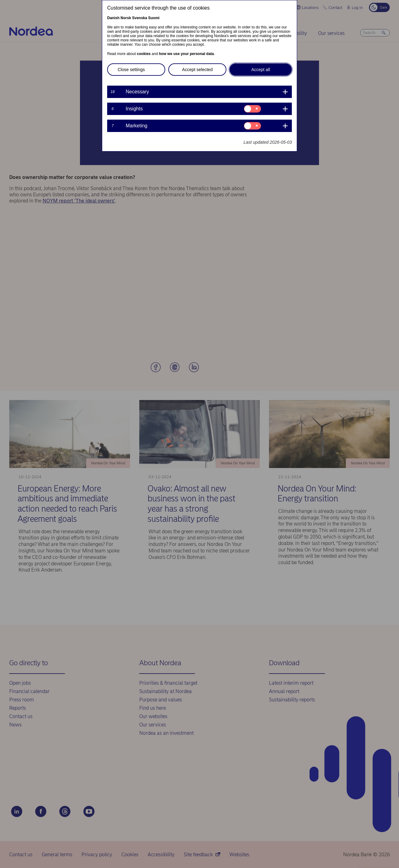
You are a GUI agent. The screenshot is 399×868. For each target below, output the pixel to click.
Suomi (154, 18)
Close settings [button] (131, 70)
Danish (113, 18)
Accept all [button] (261, 70)
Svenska (140, 18)
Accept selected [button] (197, 70)
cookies (144, 54)
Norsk (126, 18)
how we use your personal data (186, 54)
